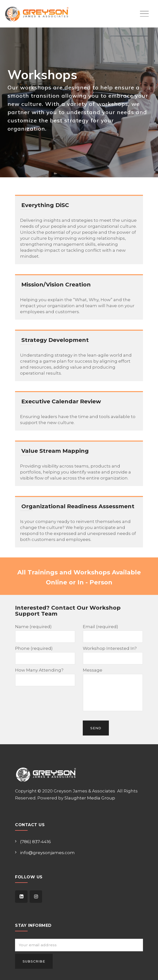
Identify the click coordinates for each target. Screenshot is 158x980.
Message (113, 689)
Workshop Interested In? (113, 655)
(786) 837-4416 (35, 842)
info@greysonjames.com (47, 853)
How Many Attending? (45, 677)
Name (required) (45, 633)
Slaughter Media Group (90, 798)
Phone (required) (45, 655)
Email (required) (113, 633)
